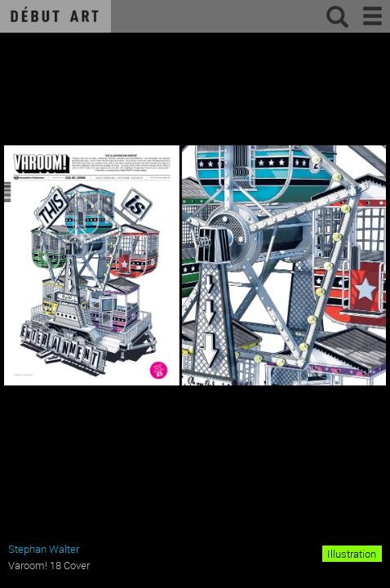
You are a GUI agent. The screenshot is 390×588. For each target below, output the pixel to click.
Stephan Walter (44, 549)
